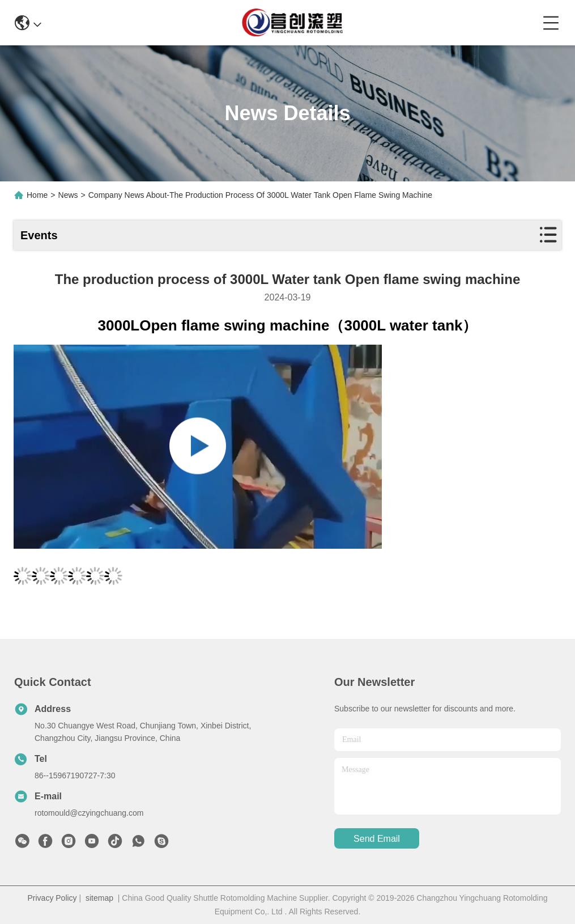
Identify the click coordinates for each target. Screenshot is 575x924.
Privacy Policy (52, 898)
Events (39, 235)
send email (377, 839)
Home (37, 195)
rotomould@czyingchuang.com (89, 813)
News (68, 195)
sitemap (99, 898)
